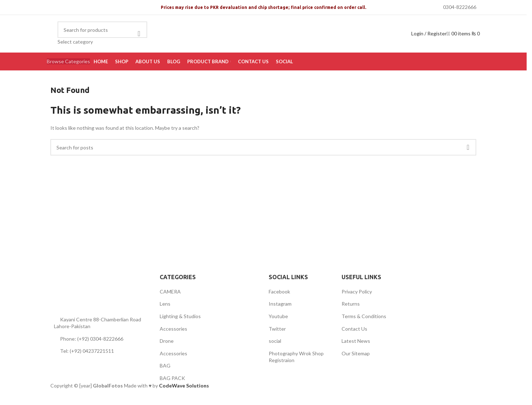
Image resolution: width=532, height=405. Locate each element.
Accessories (173, 329)
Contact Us (354, 329)
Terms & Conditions (364, 316)
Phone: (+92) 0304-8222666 (92, 339)
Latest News (356, 341)
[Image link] (93, 288)
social (275, 341)
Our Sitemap (356, 353)
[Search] (102, 30)
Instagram (280, 304)
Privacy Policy (357, 292)
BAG (165, 366)
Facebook (279, 292)
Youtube (278, 316)
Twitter (277, 329)
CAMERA (170, 292)
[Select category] (102, 42)
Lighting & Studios (180, 316)
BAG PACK (172, 378)
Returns (351, 304)
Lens (165, 304)
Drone (167, 341)
